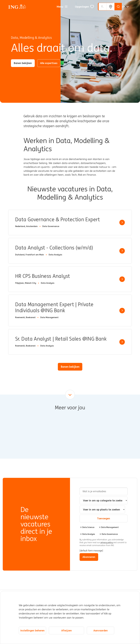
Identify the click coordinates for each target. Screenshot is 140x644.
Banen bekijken (23, 63)
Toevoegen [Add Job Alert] (104, 518)
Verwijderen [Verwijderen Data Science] (81, 527)
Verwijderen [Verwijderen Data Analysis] (81, 534)
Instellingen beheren (32, 630)
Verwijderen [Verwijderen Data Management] (100, 527)
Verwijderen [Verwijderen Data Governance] (100, 534)
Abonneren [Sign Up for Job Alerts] (89, 557)
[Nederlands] (123, 7)
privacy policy (107, 542)
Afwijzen (67, 630)
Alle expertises (49, 63)
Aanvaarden (101, 630)
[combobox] (102, 509)
